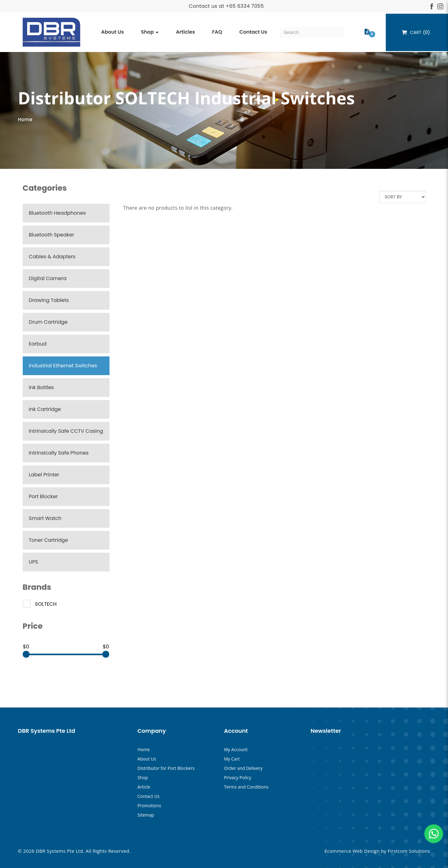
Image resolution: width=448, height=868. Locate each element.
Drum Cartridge (48, 322)
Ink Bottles (42, 387)
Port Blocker (43, 496)
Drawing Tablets (49, 300)
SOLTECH (40, 604)
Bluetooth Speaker (52, 235)
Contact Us (149, 796)
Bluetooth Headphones (57, 213)
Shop (143, 777)
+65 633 (236, 6)
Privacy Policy (238, 777)
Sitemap (146, 815)
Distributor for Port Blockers (166, 768)
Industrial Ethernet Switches (63, 366)
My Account (236, 749)
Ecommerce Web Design (352, 851)
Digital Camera (48, 278)
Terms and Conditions (246, 787)
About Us (147, 759)
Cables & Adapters (52, 257)
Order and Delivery (243, 768)
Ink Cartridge (45, 409)
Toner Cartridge (49, 540)
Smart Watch (45, 518)
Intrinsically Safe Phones (59, 453)
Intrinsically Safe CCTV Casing (66, 431)
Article (144, 787)
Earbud (38, 344)
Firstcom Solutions (409, 851)
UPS (33, 562)
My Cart (232, 759)
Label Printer (44, 475)
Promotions (149, 806)
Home (25, 119)
